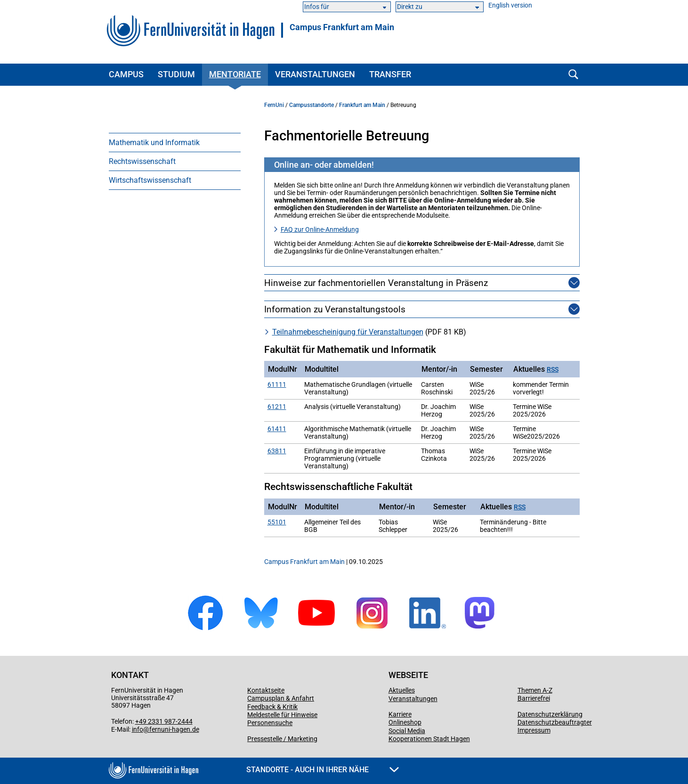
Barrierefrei (534, 698)
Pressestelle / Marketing (282, 739)
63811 (277, 451)
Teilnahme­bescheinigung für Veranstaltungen (348, 332)
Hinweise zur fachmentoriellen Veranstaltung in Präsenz (376, 283)
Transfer (390, 74)
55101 (277, 522)
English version (510, 5)
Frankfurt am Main (362, 105)
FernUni (274, 105)
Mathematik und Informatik (154, 143)
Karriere (400, 714)
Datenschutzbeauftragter (555, 722)
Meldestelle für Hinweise (282, 715)
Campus (126, 74)
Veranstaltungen (315, 74)
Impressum (534, 730)
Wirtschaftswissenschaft (150, 180)
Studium (176, 74)
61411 (277, 429)
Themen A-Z (535, 690)
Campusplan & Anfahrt (281, 698)
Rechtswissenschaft (142, 161)
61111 (277, 384)
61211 (277, 407)
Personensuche (270, 723)
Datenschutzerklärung (550, 714)
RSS (553, 370)
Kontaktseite (266, 690)
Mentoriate (235, 74)
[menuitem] (175, 142)
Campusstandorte (312, 105)
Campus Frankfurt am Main (342, 27)
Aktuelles (402, 690)
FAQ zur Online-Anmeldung (320, 229)
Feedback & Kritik (272, 707)
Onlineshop (405, 722)
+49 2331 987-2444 (164, 721)
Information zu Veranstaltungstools (335, 309)
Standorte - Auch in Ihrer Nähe (323, 770)
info (138, 729)
